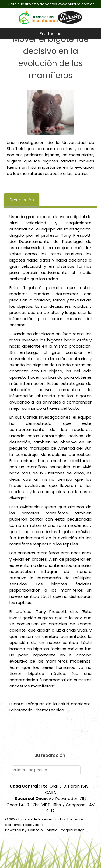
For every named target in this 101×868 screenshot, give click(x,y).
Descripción (22, 200)
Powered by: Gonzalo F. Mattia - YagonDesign (45, 830)
